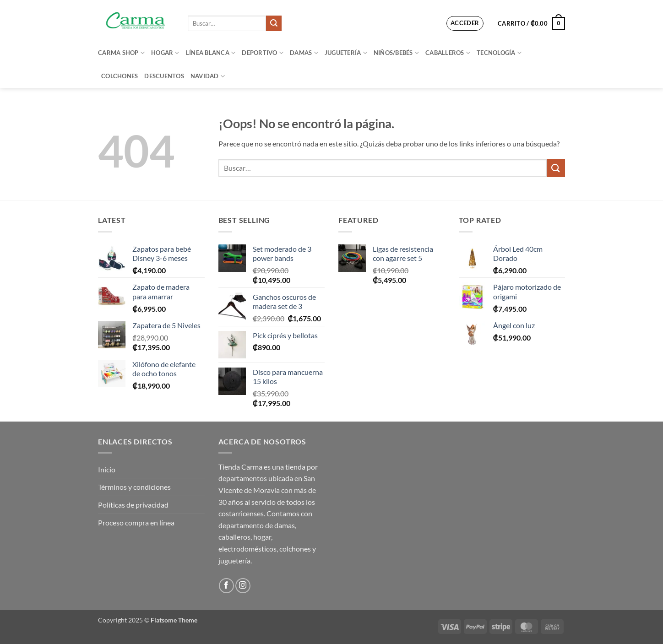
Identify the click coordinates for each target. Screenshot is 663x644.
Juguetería (346, 53)
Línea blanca (211, 53)
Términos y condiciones (134, 487)
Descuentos (164, 76)
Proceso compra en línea (136, 522)
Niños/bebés (396, 53)
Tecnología (499, 53)
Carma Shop (121, 53)
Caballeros (448, 53)
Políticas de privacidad (133, 505)
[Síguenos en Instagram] (243, 586)
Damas (304, 53)
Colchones (120, 76)
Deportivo (263, 53)
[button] (465, 23)
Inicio (107, 469)
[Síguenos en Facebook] (226, 586)
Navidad (208, 76)
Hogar (165, 53)
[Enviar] (274, 23)
